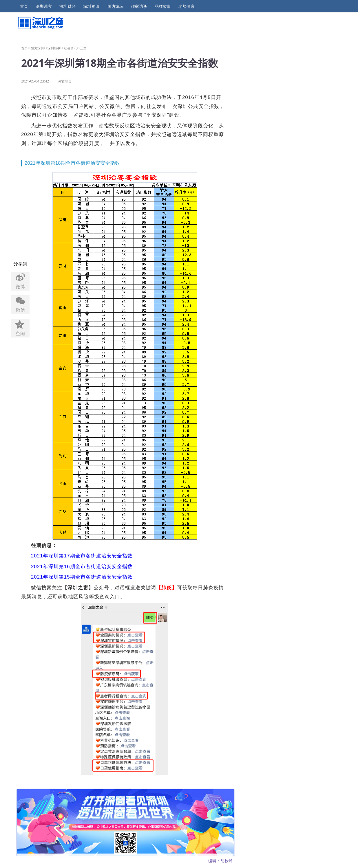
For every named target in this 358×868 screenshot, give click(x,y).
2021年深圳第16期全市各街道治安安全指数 (82, 567)
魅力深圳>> (39, 48)
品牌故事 (163, 6)
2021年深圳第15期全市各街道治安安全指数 (83, 577)
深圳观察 (44, 6)
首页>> (26, 48)
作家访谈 (139, 6)
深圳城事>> (56, 48)
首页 (24, 6)
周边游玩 (115, 6)
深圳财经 (67, 6)
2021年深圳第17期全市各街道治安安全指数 (82, 556)
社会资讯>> (72, 48)
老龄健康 (187, 6)
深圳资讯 (91, 6)
